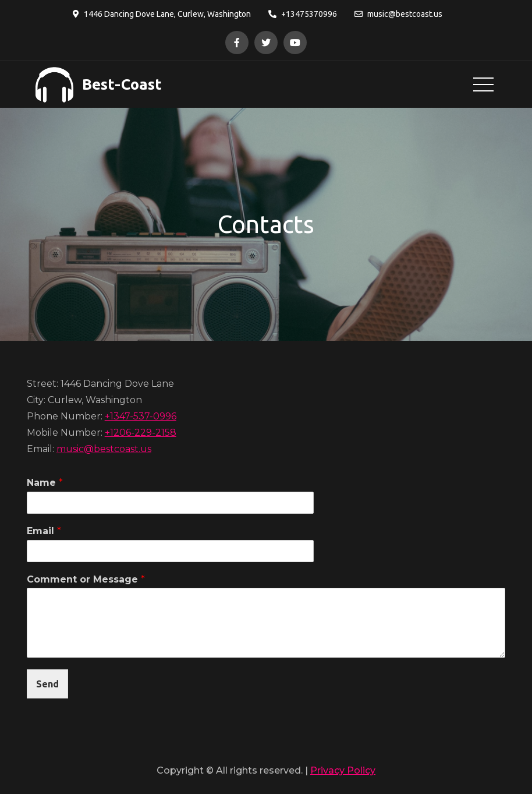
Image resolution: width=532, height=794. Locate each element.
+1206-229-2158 (141, 433)
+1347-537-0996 (141, 416)
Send (47, 684)
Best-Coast (122, 84)
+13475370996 (303, 14)
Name (45, 483)
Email (44, 531)
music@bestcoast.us (398, 14)
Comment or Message (86, 579)
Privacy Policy (343, 770)
